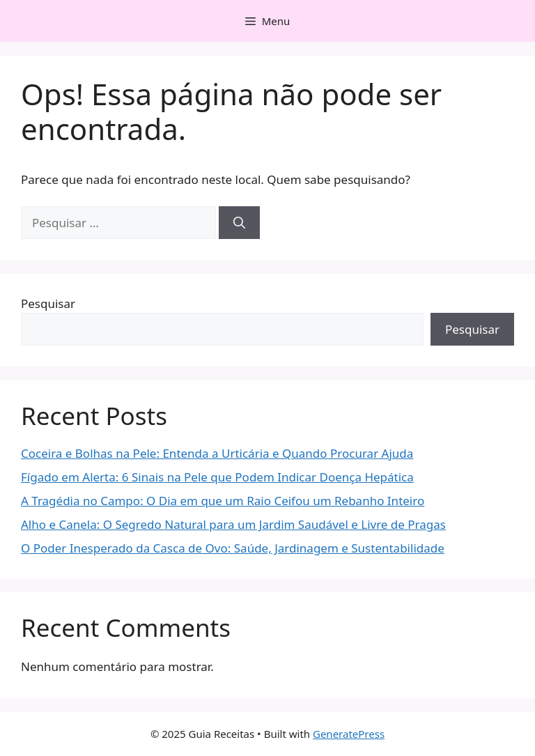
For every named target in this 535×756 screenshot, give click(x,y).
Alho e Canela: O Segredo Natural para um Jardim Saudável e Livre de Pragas (233, 524)
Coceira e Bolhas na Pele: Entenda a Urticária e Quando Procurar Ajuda (217, 453)
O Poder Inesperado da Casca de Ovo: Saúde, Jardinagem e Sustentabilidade (233, 548)
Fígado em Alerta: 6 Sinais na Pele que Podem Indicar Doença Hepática (217, 477)
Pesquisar (48, 303)
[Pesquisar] (239, 223)
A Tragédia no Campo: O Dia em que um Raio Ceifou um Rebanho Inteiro (223, 501)
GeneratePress (349, 734)
